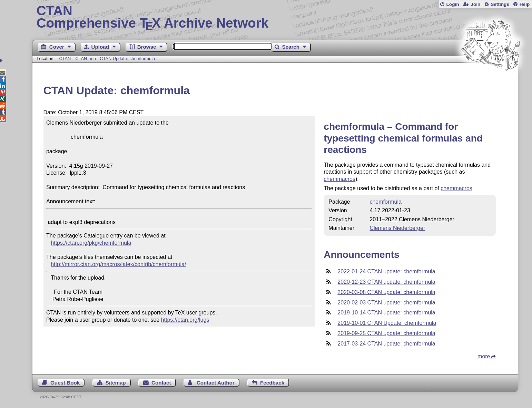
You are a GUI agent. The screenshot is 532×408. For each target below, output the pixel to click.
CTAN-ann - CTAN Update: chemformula (115, 59)
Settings (500, 4)
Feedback (272, 383)
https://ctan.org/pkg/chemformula (91, 243)
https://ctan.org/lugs (185, 320)
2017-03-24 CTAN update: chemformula (386, 344)
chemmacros (339, 179)
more (484, 356)
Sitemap (116, 383)
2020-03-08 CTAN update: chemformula (386, 292)
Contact (161, 383)
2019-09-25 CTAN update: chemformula (386, 333)
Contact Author (216, 383)
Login (452, 4)
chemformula (385, 202)
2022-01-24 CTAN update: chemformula (386, 271)
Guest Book (65, 383)
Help (525, 4)
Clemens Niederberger (397, 228)
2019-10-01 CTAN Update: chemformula (387, 323)
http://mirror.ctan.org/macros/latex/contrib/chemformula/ (118, 264)
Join (475, 4)
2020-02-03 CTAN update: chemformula (386, 303)
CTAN (65, 59)
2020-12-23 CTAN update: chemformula (386, 282)
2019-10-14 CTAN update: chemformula (386, 313)
